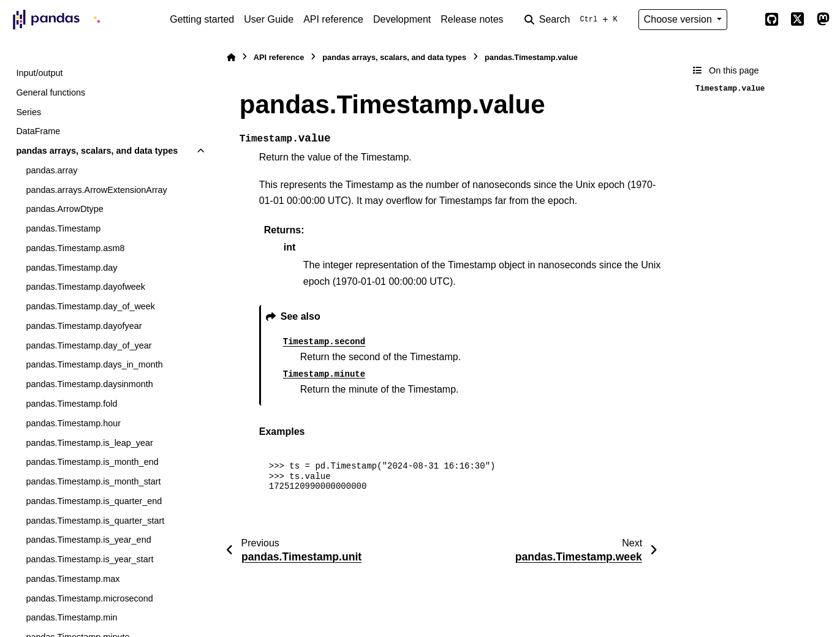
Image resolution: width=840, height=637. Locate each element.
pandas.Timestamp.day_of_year (89, 345)
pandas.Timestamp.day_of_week (90, 306)
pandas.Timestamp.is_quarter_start (95, 521)
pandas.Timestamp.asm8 (75, 248)
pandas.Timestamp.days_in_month (94, 364)
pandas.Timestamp (63, 228)
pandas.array (51, 170)
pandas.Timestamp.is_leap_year (89, 443)
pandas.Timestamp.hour (73, 423)
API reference (333, 19)
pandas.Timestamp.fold (71, 404)
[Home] (231, 57)
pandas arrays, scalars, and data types (97, 151)
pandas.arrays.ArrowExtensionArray (96, 190)
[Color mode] (746, 20)
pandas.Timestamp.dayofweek (85, 287)
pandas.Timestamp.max (73, 579)
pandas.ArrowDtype (64, 209)
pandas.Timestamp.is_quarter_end (94, 501)
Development (402, 19)
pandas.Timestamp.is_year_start (89, 559)
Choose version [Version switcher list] (679, 19)
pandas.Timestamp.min (71, 617)
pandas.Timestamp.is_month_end (92, 462)
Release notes (472, 19)
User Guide (269, 19)
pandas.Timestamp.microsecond (89, 598)
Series (28, 112)
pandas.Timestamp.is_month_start (93, 481)
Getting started (202, 19)
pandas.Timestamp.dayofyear (84, 326)
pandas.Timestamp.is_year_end (88, 540)
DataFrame (38, 131)
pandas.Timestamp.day (71, 268)
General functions (51, 92)
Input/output (39, 73)
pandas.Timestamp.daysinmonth (89, 384)
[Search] (573, 20)
